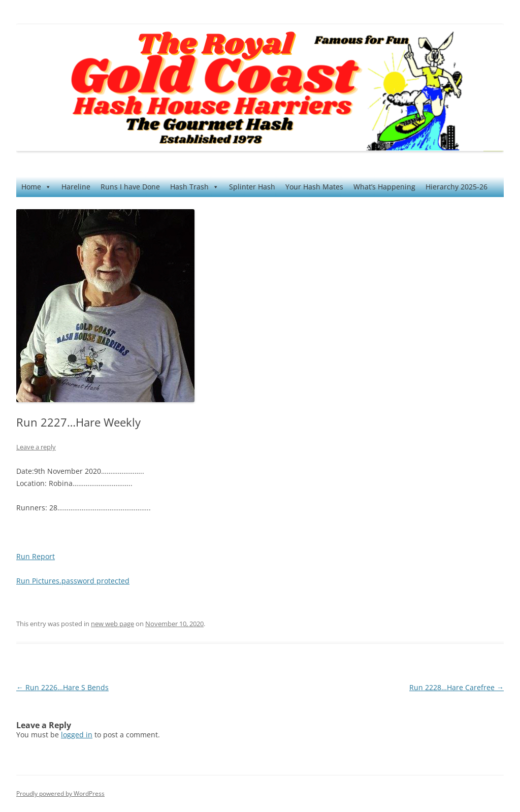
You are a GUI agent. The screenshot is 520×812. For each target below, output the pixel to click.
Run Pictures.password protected (73, 581)
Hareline (76, 187)
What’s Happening (384, 187)
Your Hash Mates (314, 187)
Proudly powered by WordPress (60, 793)
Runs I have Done (130, 187)
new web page (112, 624)
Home (36, 187)
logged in (77, 735)
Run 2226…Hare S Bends (62, 687)
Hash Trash (194, 187)
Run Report (36, 556)
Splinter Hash (252, 187)
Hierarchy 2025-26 (457, 187)
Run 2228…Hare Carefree (457, 687)
